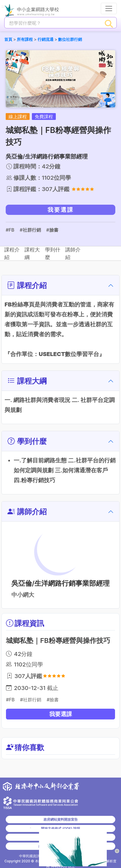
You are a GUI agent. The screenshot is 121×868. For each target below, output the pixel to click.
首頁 (8, 39)
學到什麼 (71, 254)
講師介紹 (99, 254)
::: (3, 7)
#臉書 (52, 230)
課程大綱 (44, 254)
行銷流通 (46, 39)
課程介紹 (17, 254)
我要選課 (61, 210)
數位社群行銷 (70, 39)
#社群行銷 (30, 230)
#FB (10, 230)
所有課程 (25, 39)
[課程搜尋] (53, 23)
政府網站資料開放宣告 (61, 819)
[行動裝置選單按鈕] (109, 9)
